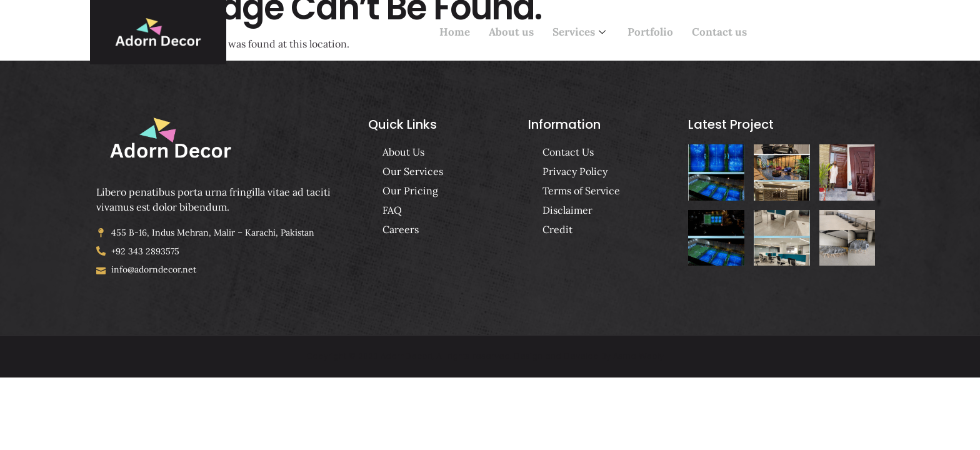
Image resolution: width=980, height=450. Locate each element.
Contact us (719, 32)
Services (581, 32)
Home (455, 32)
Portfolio (650, 32)
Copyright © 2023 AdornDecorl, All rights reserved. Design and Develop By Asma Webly (485, 356)
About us (511, 32)
